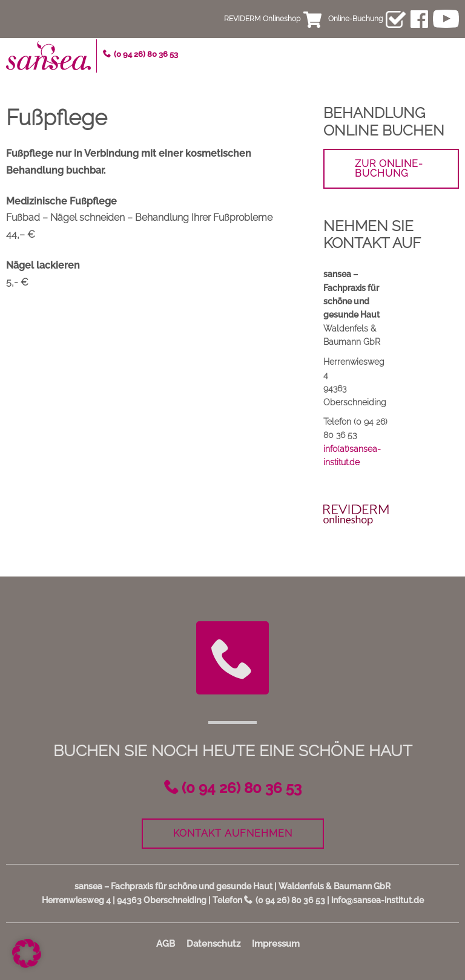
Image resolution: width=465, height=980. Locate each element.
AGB (166, 944)
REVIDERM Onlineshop (262, 19)
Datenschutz (213, 944)
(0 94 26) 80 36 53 (146, 54)
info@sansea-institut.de (378, 900)
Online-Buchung (355, 19)
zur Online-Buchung (389, 168)
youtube (446, 19)
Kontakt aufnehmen (233, 833)
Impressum (276, 944)
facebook (419, 19)
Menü (450, 52)
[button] (27, 953)
